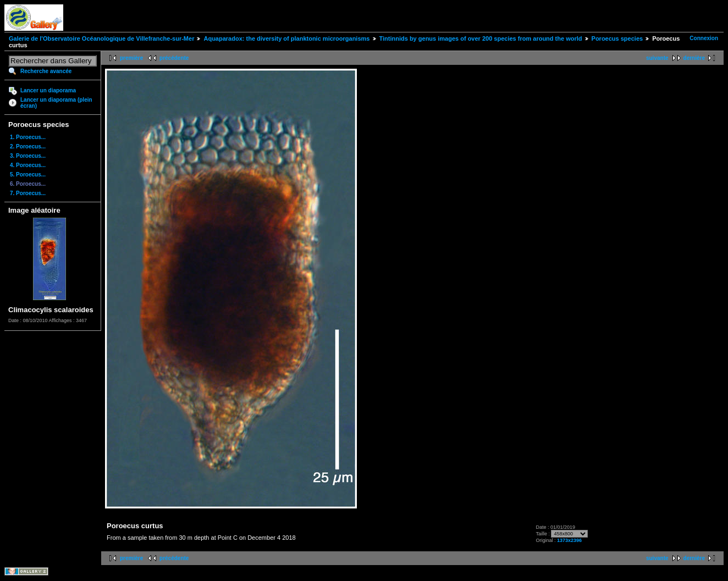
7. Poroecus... (28, 193)
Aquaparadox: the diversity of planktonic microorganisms (286, 38)
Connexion (704, 38)
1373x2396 (569, 540)
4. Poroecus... (28, 165)
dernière (694, 58)
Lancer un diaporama (48, 90)
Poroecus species (617, 38)
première (131, 58)
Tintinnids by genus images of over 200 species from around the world (481, 38)
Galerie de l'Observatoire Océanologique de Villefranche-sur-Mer (101, 38)
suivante (657, 58)
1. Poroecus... (28, 137)
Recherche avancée (46, 71)
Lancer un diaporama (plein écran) (56, 103)
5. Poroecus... (28, 175)
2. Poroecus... (28, 146)
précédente (174, 58)
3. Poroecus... (28, 156)
